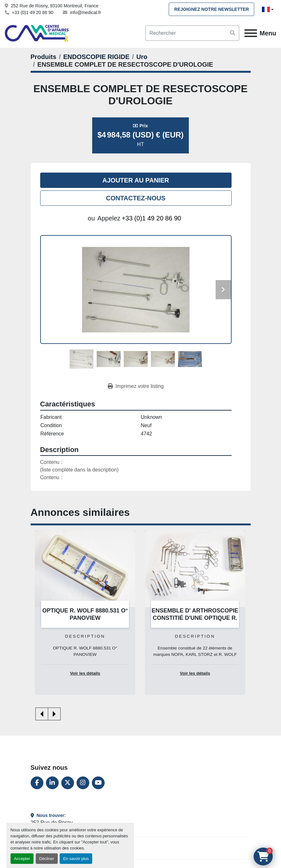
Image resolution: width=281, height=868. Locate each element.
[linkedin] (52, 783)
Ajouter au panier (136, 180)
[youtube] (98, 783)
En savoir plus (76, 859)
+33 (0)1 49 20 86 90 (33, 12)
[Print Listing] (136, 386)
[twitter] (68, 783)
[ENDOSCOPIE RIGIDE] (96, 57)
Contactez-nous (136, 198)
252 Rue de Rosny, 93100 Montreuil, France (55, 6)
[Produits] (44, 57)
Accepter (22, 859)
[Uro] (142, 57)
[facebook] (37, 783)
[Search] (192, 33)
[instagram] (83, 783)
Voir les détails (85, 673)
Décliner (47, 859)
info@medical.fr (85, 12)
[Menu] (251, 33)
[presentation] (42, 714)
